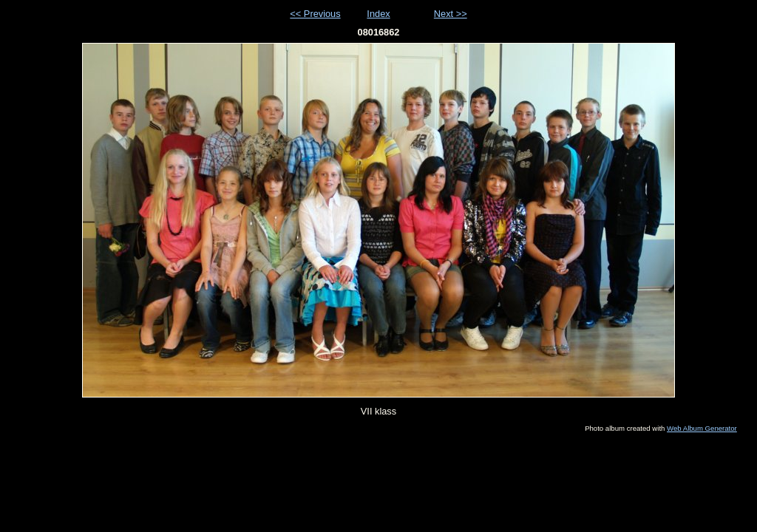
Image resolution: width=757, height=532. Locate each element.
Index (378, 14)
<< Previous (315, 14)
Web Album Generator (702, 428)
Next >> (451, 14)
